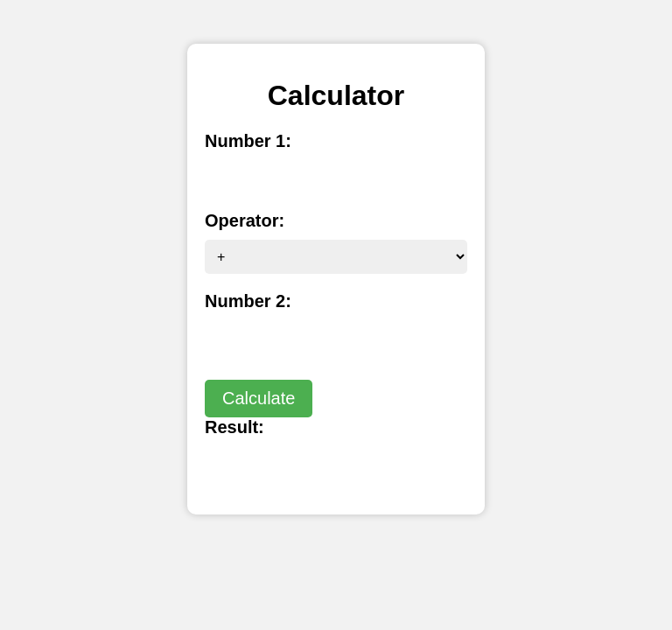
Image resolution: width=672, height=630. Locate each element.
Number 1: (248, 141)
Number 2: (248, 301)
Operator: (245, 220)
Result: (234, 427)
